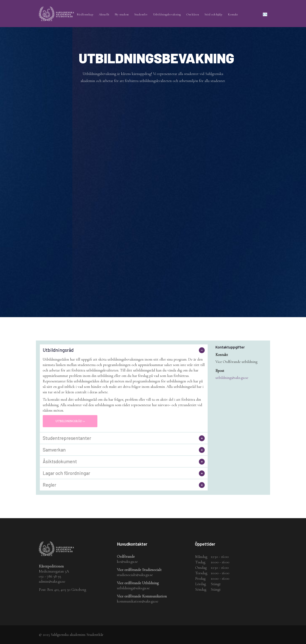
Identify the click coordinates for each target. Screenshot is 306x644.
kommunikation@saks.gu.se (138, 601)
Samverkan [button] (54, 450)
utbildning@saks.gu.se (232, 378)
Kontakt (234, 15)
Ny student (123, 15)
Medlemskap (87, 15)
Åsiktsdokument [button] (60, 461)
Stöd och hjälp (214, 15)
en (265, 14)
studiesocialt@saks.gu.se (135, 575)
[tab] (124, 350)
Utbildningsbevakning (168, 15)
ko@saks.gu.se (127, 562)
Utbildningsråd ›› (70, 421)
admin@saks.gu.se (52, 581)
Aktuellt (106, 15)
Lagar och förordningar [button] (66, 473)
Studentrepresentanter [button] (67, 438)
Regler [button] (49, 485)
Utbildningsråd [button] (58, 350)
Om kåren (193, 15)
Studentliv (142, 15)
